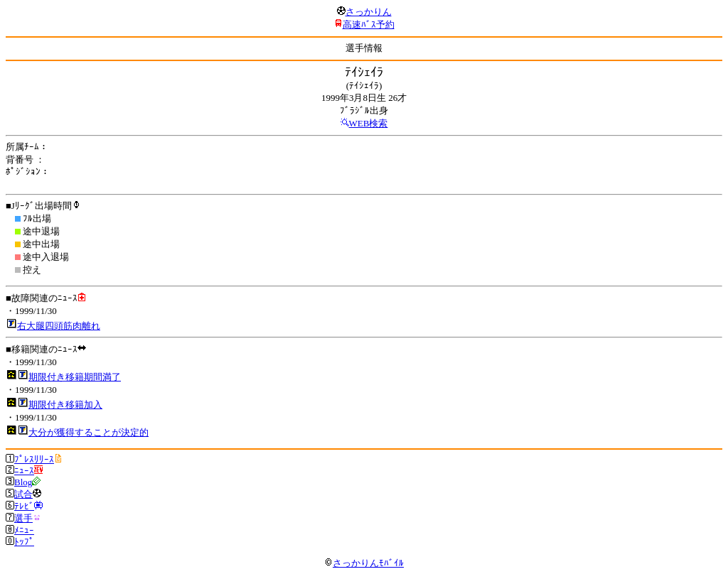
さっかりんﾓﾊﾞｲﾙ (364, 563)
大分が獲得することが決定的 (89, 432)
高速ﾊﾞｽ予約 (369, 25)
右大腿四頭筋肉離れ (59, 326)
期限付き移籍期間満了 (75, 377)
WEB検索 (369, 123)
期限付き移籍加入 (65, 405)
